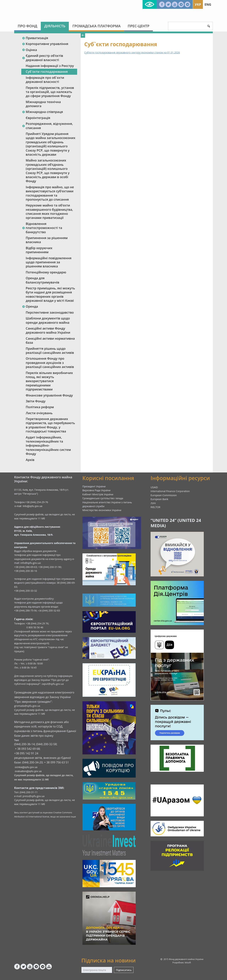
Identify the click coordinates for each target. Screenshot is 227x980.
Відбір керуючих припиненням (39, 250)
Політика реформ (40, 407)
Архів (30, 460)
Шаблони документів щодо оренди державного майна (48, 320)
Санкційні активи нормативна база (50, 340)
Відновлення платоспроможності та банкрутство (42, 228)
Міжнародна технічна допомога (43, 104)
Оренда (30, 306)
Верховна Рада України (97, 490)
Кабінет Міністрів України (98, 494)
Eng (208, 4)
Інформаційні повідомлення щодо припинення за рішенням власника (49, 262)
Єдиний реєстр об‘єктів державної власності (43, 58)
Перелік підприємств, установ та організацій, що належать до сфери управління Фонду (50, 92)
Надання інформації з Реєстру (50, 66)
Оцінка (29, 50)
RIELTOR (155, 507)
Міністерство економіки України (102, 510)
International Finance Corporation (170, 491)
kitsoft (188, 963)
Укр (198, 4)
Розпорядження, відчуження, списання (47, 126)
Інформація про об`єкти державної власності (45, 80)
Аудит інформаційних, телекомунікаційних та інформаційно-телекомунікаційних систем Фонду (48, 446)
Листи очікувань (39, 413)
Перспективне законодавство (50, 312)
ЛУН (153, 503)
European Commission (164, 495)
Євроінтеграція (38, 118)
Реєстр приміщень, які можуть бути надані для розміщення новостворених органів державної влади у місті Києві (50, 294)
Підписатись (124, 970)
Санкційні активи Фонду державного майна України (48, 330)
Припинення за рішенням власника (47, 240)
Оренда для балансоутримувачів (42, 280)
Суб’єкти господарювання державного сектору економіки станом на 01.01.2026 (132, 53)
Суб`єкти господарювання (47, 72)
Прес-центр (139, 26)
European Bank (159, 499)
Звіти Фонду (36, 401)
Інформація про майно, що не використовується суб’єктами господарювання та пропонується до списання (50, 193)
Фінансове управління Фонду (49, 395)
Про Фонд (27, 26)
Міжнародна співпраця (42, 112)
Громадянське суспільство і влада (103, 498)
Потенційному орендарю (46, 272)
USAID (154, 487)
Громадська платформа (96, 26)
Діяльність (55, 26)
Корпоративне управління (45, 44)
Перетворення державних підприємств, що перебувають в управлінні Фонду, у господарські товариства (50, 425)
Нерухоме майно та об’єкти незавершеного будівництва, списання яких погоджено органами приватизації (49, 211)
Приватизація (35, 38)
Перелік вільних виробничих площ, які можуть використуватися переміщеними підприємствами (49, 381)
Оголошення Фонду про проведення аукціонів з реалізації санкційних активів (50, 363)
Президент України (94, 486)
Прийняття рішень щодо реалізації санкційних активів (50, 351)
